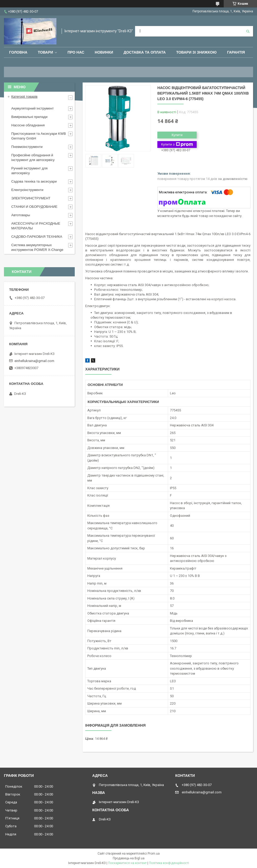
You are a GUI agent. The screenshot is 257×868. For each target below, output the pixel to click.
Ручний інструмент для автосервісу (29, 171)
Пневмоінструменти (27, 147)
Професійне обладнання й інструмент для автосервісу (33, 157)
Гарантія (236, 52)
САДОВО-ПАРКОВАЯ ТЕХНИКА (37, 237)
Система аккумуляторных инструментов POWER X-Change (37, 247)
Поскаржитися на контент (127, 863)
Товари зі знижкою (196, 52)
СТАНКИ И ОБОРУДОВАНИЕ (34, 207)
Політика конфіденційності (169, 863)
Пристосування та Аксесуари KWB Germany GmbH (39, 136)
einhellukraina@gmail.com (34, 361)
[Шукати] (248, 31)
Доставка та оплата (145, 52)
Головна (18, 52)
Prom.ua (154, 854)
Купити (177, 135)
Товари (45, 52)
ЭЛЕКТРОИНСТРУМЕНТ (31, 198)
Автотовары (21, 215)
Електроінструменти (27, 190)
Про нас (76, 52)
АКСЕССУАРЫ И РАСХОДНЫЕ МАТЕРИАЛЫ (36, 226)
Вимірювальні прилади (29, 117)
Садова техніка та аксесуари (34, 181)
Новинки (104, 52)
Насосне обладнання (28, 125)
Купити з (177, 144)
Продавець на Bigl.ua (129, 858)
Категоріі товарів (24, 97)
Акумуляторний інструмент (33, 108)
